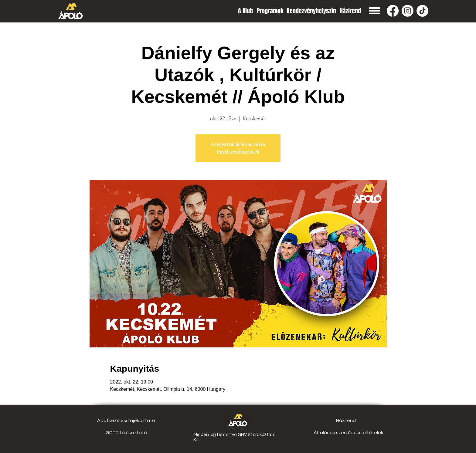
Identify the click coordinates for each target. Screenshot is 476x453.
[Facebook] (393, 11)
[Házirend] (350, 11)
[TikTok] (422, 11)
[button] (374, 11)
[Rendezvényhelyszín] (311, 11)
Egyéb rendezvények (238, 152)
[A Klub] (245, 11)
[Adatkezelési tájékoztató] (126, 421)
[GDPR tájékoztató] (126, 433)
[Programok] (270, 11)
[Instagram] (408, 11)
